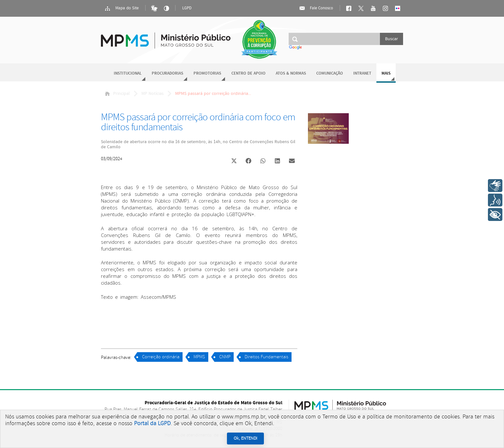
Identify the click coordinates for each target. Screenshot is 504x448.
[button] (234, 162)
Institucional (128, 73)
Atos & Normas (291, 73)
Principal (117, 94)
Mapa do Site (122, 8)
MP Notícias (153, 94)
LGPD (187, 8)
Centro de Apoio (248, 73)
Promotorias (207, 73)
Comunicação (330, 73)
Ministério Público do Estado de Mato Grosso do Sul (166, 37)
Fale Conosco (316, 8)
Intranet (362, 73)
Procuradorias (167, 73)
